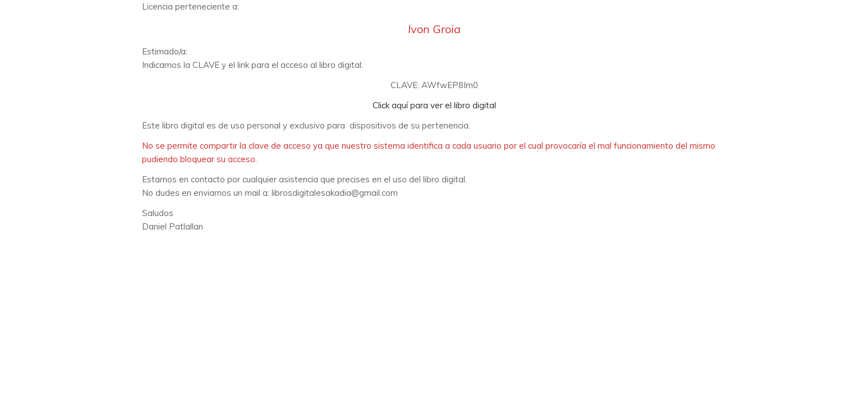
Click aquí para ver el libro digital (434, 105)
